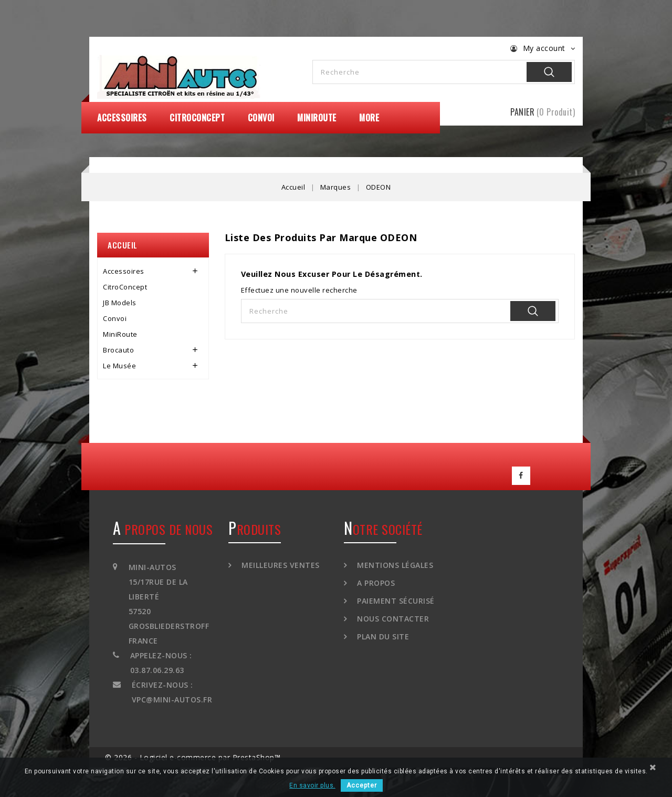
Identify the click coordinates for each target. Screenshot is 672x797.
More (369, 118)
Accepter (362, 785)
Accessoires (122, 118)
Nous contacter (392, 616)
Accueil (123, 245)
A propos (375, 580)
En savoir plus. (312, 785)
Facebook (521, 474)
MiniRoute (317, 118)
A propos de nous (163, 526)
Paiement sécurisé (395, 598)
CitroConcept (197, 118)
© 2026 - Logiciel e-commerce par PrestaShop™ (193, 755)
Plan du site (382, 634)
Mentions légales (394, 562)
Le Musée (119, 366)
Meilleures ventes (280, 562)
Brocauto (118, 350)
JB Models (120, 303)
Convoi (261, 118)
